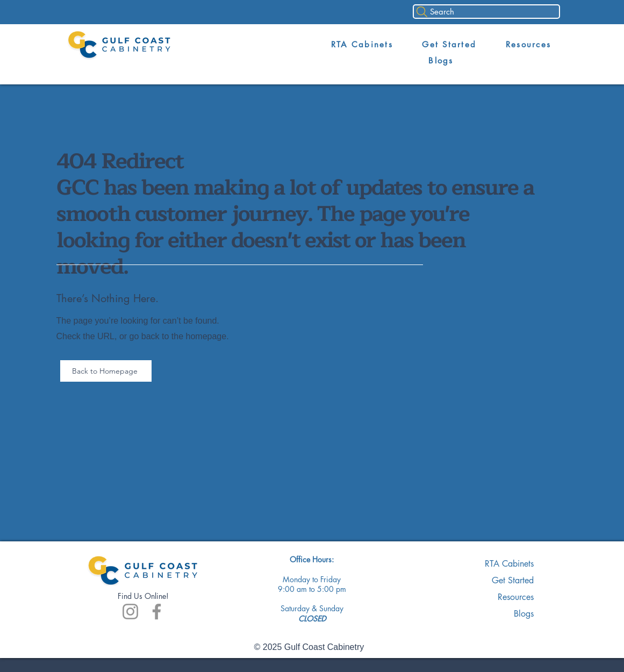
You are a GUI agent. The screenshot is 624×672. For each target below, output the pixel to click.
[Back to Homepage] (106, 371)
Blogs (524, 614)
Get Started (513, 580)
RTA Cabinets (509, 564)
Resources (516, 597)
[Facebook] (157, 612)
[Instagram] (130, 612)
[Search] (486, 12)
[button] (362, 45)
